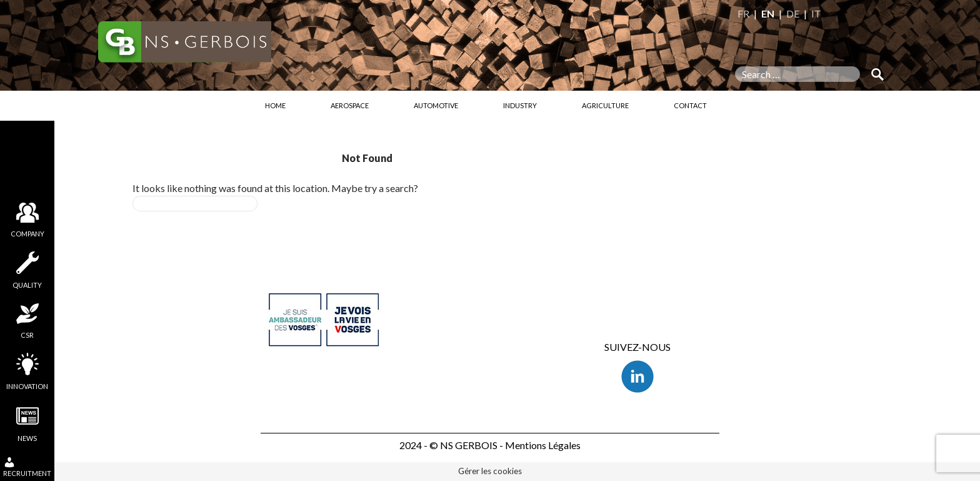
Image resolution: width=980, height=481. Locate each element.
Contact (690, 105)
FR (743, 13)
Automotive (436, 105)
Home (275, 105)
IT (816, 13)
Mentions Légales (543, 445)
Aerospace (350, 105)
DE (793, 13)
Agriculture (605, 105)
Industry (520, 105)
